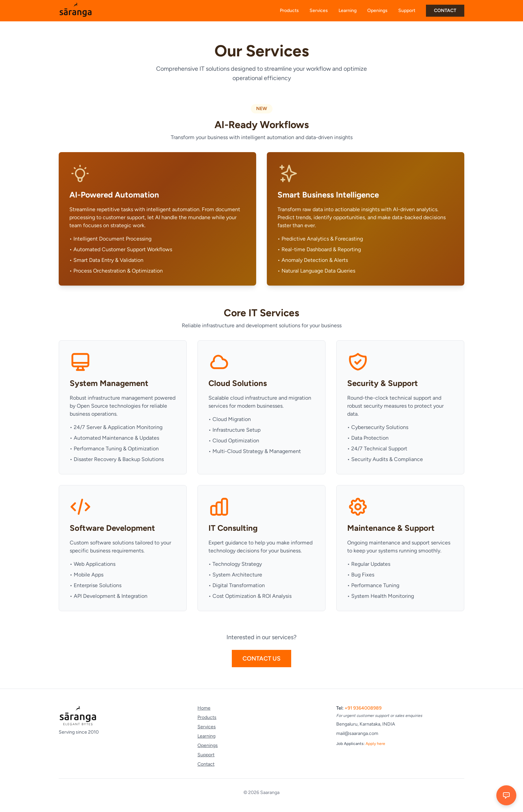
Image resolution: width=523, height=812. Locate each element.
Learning (348, 11)
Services (319, 11)
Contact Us (261, 659)
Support (407, 11)
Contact (206, 764)
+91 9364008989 (363, 708)
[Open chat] (506, 795)
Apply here (375, 744)
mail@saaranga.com (357, 733)
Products (289, 11)
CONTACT (445, 11)
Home (204, 708)
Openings (377, 11)
